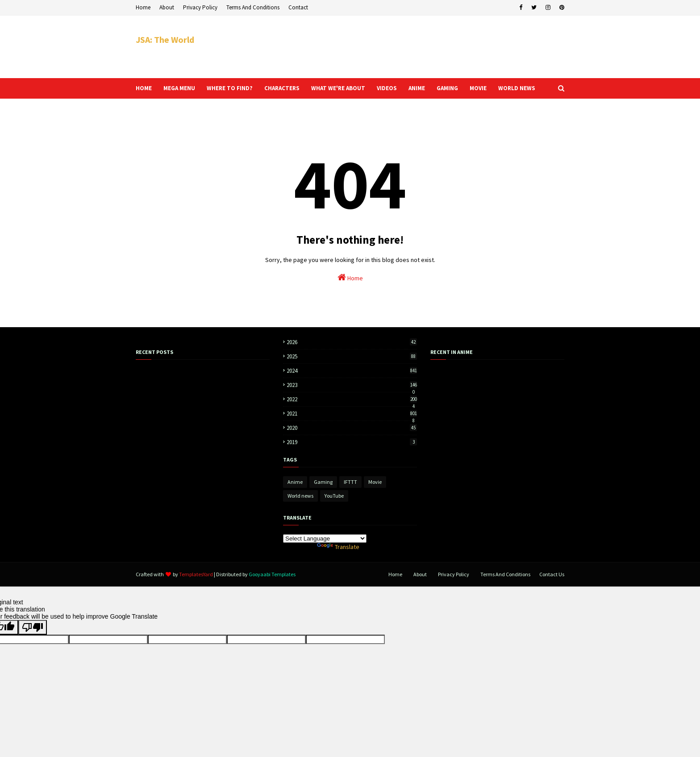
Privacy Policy (200, 7)
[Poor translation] (33, 627)
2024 (352, 371)
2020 (352, 428)
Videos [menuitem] (387, 88)
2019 (352, 442)
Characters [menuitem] (282, 88)
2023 (352, 385)
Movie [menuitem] (478, 88)
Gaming (323, 482)
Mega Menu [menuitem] (179, 88)
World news (300, 496)
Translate (338, 547)
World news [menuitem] (517, 88)
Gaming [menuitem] (447, 88)
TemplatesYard (196, 574)
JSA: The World (165, 40)
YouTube (334, 496)
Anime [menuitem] (417, 88)
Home (143, 7)
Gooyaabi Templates (272, 574)
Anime (295, 482)
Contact (298, 7)
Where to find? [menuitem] (230, 88)
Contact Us (552, 574)
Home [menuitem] (144, 88)
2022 (352, 399)
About (167, 7)
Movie (375, 482)
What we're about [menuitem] (338, 88)
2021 (352, 414)
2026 (352, 342)
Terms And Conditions (253, 7)
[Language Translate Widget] (325, 539)
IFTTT (350, 482)
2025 (352, 356)
